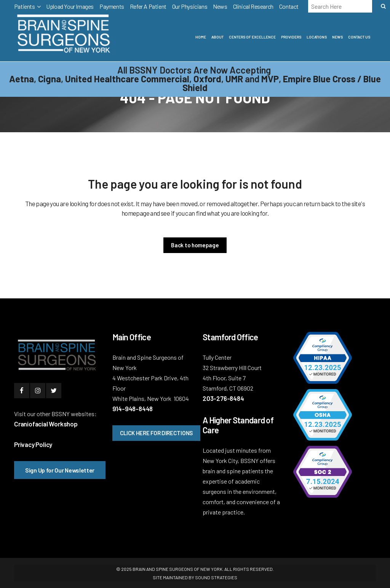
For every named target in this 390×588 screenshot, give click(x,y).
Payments (112, 6)
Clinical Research (253, 6)
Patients (25, 6)
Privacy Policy (33, 444)
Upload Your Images (70, 6)
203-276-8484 (223, 398)
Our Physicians (190, 6)
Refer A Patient (148, 6)
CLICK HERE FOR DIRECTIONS (157, 433)
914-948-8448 (133, 409)
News (220, 6)
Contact (289, 6)
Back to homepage (195, 245)
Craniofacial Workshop (46, 424)
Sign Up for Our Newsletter (60, 470)
